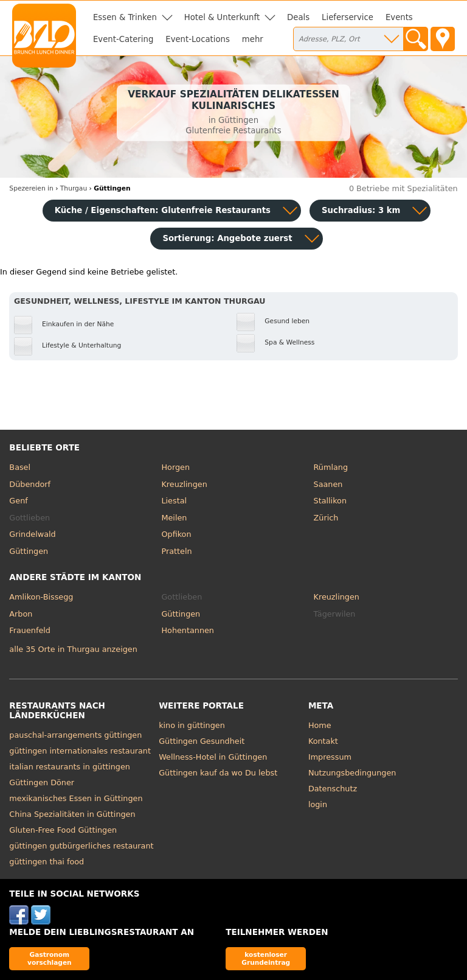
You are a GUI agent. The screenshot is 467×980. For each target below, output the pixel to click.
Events (399, 17)
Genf (18, 501)
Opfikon (176, 534)
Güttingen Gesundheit (202, 741)
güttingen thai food (47, 862)
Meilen (174, 518)
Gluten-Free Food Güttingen (63, 830)
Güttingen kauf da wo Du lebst (218, 773)
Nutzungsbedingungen (352, 773)
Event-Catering (123, 39)
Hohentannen (188, 630)
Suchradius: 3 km (361, 210)
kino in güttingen (192, 725)
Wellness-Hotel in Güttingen (213, 757)
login (318, 804)
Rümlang (331, 467)
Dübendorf (30, 484)
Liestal (174, 501)
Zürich (326, 518)
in (31, 188)
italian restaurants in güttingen (70, 767)
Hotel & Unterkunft (222, 17)
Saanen (328, 484)
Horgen (175, 467)
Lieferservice (348, 17)
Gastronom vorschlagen (50, 958)
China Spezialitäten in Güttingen (72, 814)
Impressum (330, 757)
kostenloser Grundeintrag (266, 958)
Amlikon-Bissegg (41, 597)
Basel (20, 467)
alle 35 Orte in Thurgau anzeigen (73, 649)
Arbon (21, 614)
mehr (253, 39)
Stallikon (330, 501)
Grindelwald (32, 534)
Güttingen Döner (42, 782)
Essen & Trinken (125, 17)
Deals (298, 17)
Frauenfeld (30, 630)
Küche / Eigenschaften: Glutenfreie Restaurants (163, 210)
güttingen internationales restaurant (80, 751)
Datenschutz (333, 789)
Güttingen (29, 551)
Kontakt (323, 741)
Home (320, 725)
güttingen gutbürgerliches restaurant (81, 846)
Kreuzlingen (184, 484)
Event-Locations (198, 39)
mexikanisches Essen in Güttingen (76, 798)
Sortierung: (227, 238)
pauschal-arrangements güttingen (75, 735)
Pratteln (176, 551)
